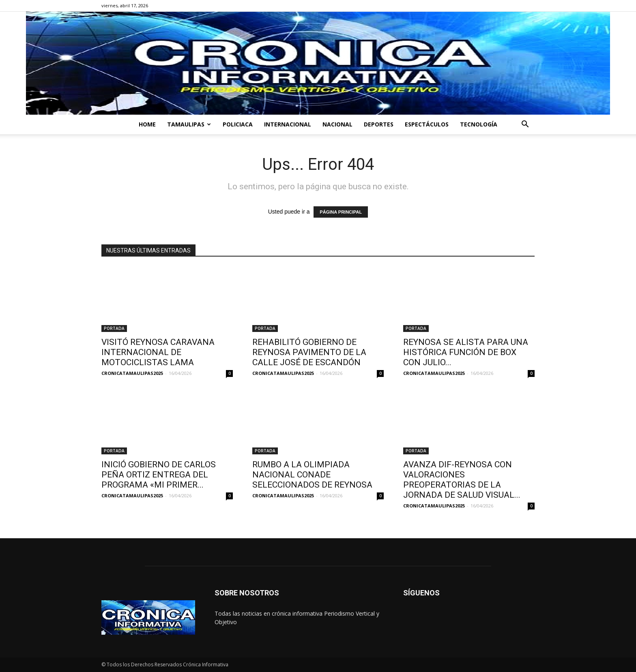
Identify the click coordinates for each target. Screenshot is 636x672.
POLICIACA (238, 124)
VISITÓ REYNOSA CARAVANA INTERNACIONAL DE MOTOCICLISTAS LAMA (158, 352)
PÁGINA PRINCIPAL (341, 212)
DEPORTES (379, 124)
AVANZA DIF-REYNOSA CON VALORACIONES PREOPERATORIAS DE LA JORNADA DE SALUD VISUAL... (462, 480)
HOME (147, 124)
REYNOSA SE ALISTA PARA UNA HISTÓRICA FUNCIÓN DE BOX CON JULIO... (466, 352)
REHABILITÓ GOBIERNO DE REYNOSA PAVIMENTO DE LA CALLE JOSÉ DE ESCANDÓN (309, 352)
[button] (525, 125)
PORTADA (114, 328)
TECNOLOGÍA (479, 124)
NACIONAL (337, 124)
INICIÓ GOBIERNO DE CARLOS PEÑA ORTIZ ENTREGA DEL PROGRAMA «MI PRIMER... (159, 475)
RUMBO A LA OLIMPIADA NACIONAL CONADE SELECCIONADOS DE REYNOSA (313, 475)
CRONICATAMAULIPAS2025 (132, 373)
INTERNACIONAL (288, 124)
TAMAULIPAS (189, 124)
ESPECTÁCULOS (427, 124)
